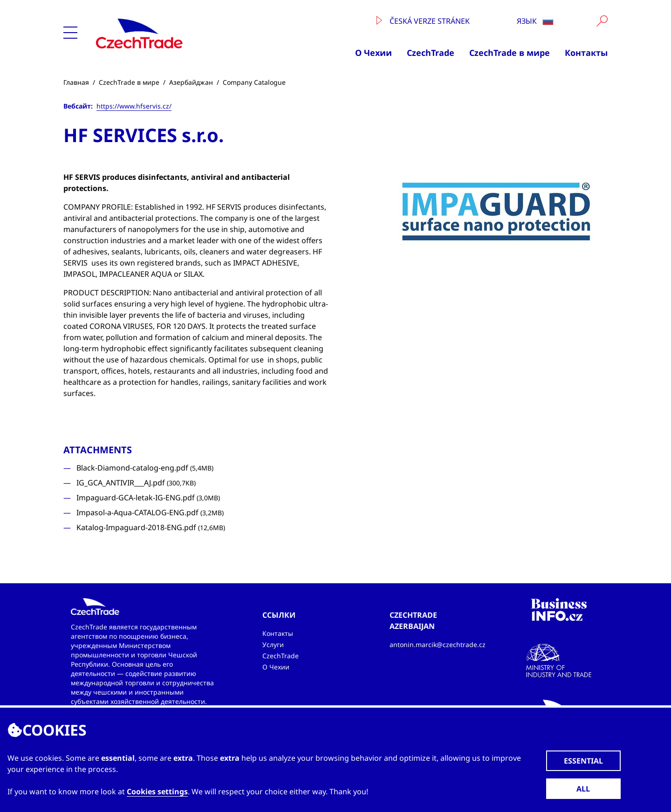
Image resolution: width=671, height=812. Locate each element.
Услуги (273, 645)
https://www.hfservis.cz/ (134, 106)
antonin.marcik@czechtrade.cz (438, 645)
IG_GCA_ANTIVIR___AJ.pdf (136, 483)
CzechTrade (431, 53)
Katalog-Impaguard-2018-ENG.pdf (151, 527)
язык (535, 21)
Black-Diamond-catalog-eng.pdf (145, 468)
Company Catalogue (254, 82)
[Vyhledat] (602, 21)
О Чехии (373, 53)
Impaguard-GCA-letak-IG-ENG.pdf (148, 498)
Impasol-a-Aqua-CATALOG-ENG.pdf (150, 512)
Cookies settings (157, 792)
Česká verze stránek (423, 21)
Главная (76, 82)
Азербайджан (191, 82)
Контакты (586, 53)
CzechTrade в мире (510, 53)
